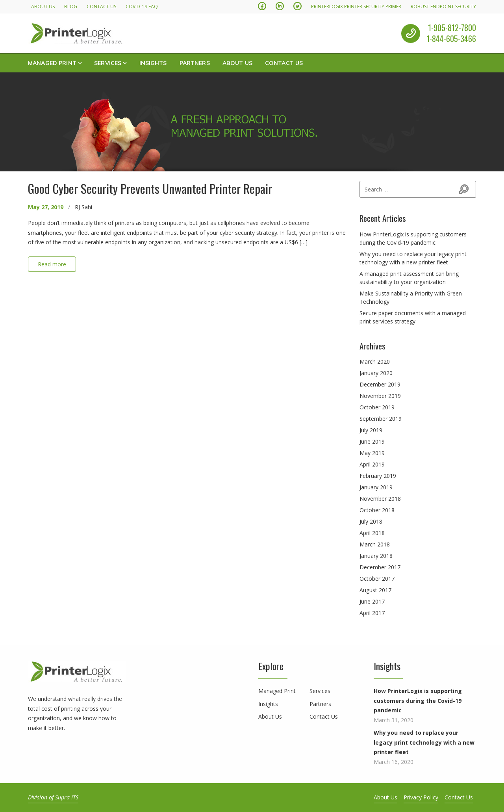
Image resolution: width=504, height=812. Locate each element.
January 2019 (376, 487)
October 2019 (377, 407)
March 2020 (375, 361)
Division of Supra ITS (53, 797)
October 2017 (377, 579)
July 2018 (371, 521)
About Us (43, 7)
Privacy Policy (421, 797)
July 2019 (371, 430)
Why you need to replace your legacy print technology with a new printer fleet (424, 742)
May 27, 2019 (46, 207)
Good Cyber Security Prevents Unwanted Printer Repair (150, 188)
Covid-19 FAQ (142, 7)
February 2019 (378, 476)
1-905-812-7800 (452, 28)
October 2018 (377, 510)
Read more (52, 264)
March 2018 (375, 544)
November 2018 (380, 499)
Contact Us (101, 7)
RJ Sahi (83, 207)
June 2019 (372, 441)
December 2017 (380, 567)
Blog (71, 7)
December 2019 (380, 384)
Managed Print (52, 63)
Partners (195, 63)
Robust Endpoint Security (443, 7)
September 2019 (381, 419)
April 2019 (372, 464)
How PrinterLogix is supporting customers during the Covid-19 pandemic (418, 701)
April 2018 (372, 533)
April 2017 (372, 613)
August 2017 (375, 590)
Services (108, 63)
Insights (153, 63)
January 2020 (376, 373)
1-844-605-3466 (451, 39)
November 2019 (380, 396)
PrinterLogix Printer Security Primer (356, 7)
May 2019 (372, 453)
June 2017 (372, 601)
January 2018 (376, 556)
